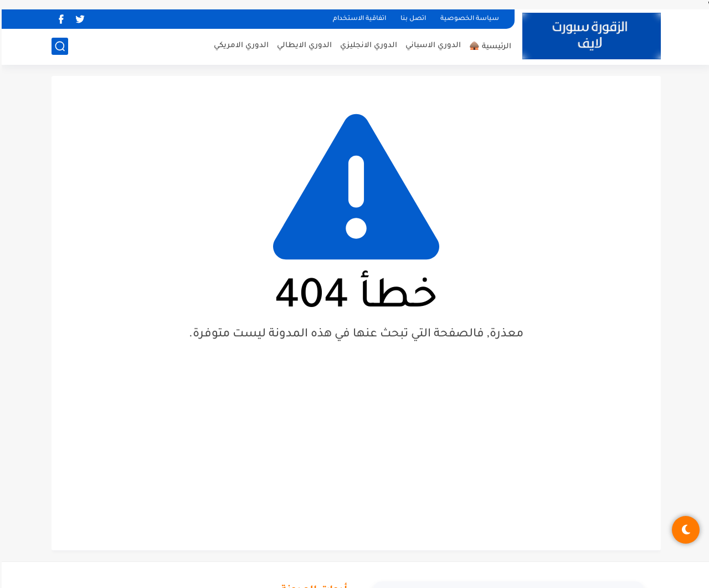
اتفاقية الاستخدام (358, 19)
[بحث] (58, 46)
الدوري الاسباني (431, 46)
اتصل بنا (412, 19)
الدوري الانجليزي (367, 46)
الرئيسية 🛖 (489, 47)
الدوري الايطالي (303, 46)
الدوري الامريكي (240, 46)
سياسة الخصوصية (468, 19)
